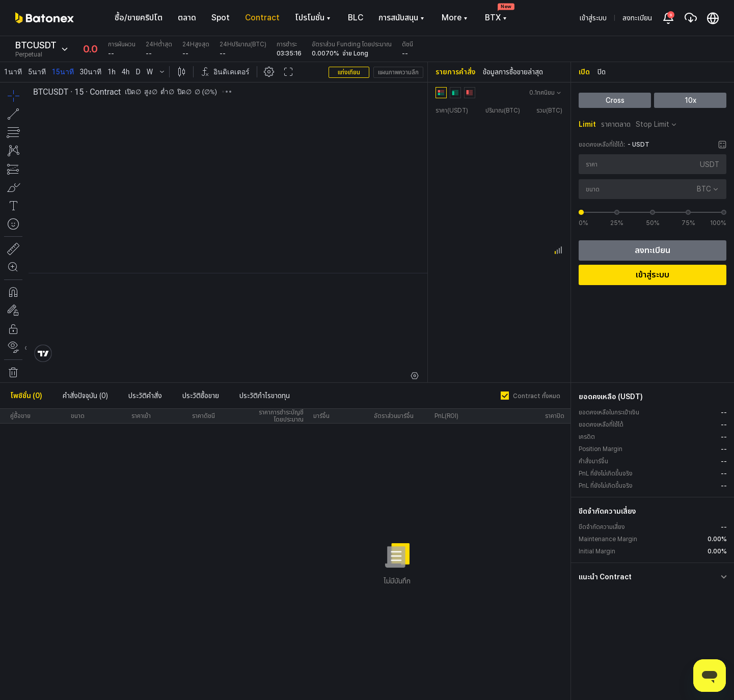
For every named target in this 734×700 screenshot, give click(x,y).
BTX (497, 18)
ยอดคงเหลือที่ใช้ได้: (602, 145)
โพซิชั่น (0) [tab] (26, 396)
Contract (262, 18)
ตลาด (187, 18)
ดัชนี (407, 44)
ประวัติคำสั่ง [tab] (145, 396)
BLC (356, 18)
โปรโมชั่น (314, 18)
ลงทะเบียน (637, 18)
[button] (654, 577)
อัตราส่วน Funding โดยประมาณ (352, 44)
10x (690, 100)
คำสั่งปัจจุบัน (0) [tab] (85, 396)
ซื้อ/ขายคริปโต (139, 18)
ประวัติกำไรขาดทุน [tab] (265, 396)
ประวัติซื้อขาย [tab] (201, 396)
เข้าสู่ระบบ (593, 18)
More (456, 18)
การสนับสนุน (402, 18)
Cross (615, 100)
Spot (221, 18)
